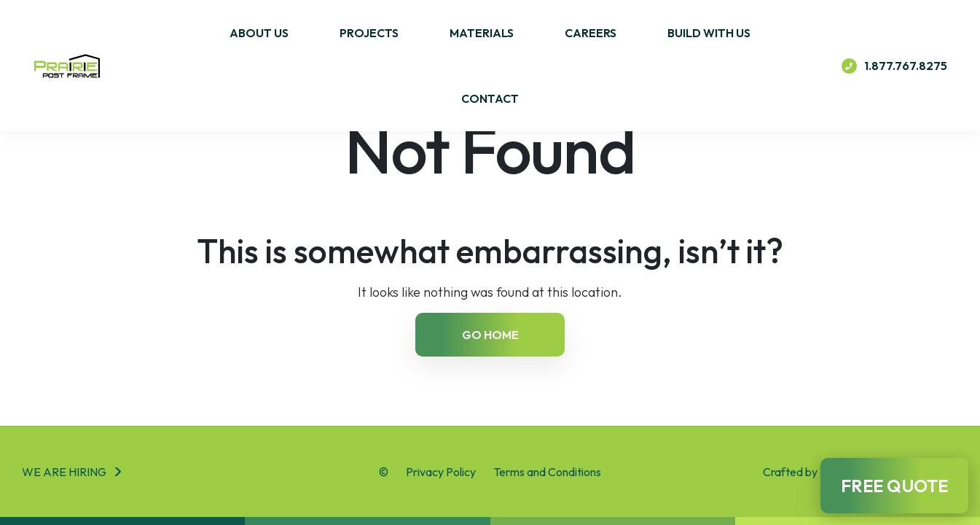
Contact (490, 98)
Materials (482, 33)
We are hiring (64, 472)
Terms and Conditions (547, 472)
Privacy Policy (441, 472)
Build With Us (709, 33)
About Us (259, 33)
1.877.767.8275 (894, 66)
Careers (591, 33)
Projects (369, 33)
